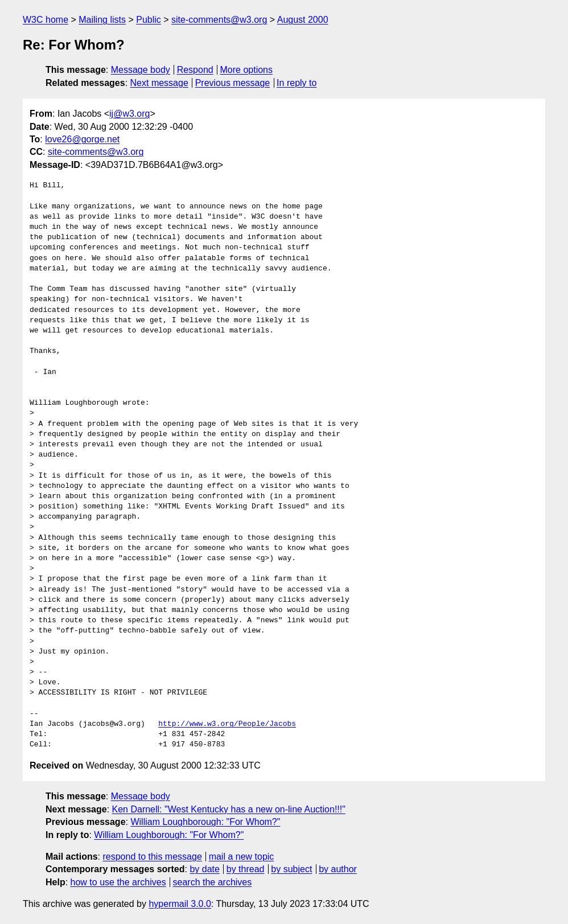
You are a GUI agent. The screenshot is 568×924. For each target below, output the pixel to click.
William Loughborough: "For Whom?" (205, 822)
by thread (246, 869)
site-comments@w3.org (219, 20)
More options (247, 70)
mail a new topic (242, 857)
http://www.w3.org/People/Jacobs (227, 724)
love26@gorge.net (82, 139)
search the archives (213, 882)
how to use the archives (118, 882)
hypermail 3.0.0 (180, 904)
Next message (159, 83)
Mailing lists (102, 20)
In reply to (297, 83)
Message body (141, 70)
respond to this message (152, 857)
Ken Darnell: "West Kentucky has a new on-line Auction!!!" (229, 809)
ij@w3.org (129, 114)
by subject (291, 869)
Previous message (233, 83)
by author (338, 869)
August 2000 (303, 20)
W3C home (46, 20)
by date (204, 869)
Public (149, 20)
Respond (195, 70)
